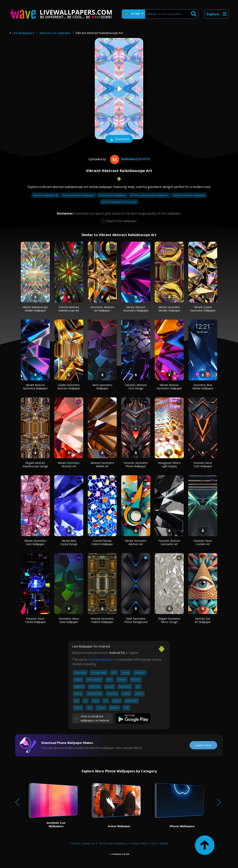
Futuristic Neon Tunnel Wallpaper (35, 620)
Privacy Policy (138, 843)
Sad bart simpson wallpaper (189, 195)
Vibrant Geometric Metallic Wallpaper (169, 309)
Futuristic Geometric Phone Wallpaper (136, 465)
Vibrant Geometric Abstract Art (69, 465)
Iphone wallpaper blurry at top (119, 202)
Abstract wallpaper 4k (46, 195)
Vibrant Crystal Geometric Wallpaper (203, 309)
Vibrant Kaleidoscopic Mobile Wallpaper (35, 309)
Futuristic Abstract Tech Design (136, 387)
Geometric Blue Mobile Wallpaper (203, 387)
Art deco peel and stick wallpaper (149, 195)
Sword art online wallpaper (78, 195)
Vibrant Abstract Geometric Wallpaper (136, 309)
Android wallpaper (101, 659)
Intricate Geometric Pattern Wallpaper (102, 620)
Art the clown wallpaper (112, 195)
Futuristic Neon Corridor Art (203, 542)
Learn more (203, 745)
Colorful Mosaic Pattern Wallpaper (102, 542)
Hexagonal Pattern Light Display (169, 465)
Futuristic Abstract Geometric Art (169, 542)
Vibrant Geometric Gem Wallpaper (35, 542)
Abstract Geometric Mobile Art (102, 465)
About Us (89, 843)
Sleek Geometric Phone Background (136, 620)
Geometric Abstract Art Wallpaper (102, 309)
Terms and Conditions (112, 843)
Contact (75, 843)
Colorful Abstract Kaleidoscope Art (69, 309)
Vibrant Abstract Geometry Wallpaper (35, 387)
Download (119, 139)
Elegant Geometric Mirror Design (169, 620)
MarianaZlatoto (129, 159)
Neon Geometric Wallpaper (102, 387)
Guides (164, 843)
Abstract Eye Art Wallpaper (203, 620)
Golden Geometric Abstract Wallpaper (69, 387)
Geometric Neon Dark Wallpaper (69, 620)
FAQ (153, 843)
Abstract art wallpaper (55, 33)
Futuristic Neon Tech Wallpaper (203, 465)
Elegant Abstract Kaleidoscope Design (35, 465)
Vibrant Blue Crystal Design (69, 542)
